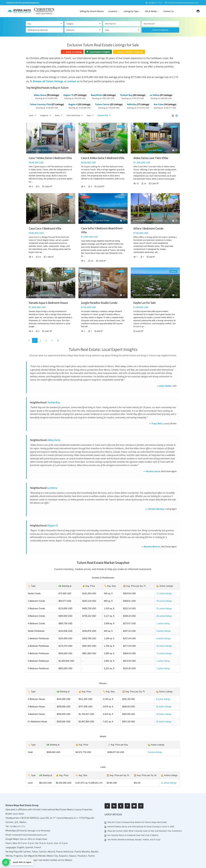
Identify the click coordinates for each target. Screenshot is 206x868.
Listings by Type (131, 11)
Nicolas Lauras (153, 470)
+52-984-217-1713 (17, 816)
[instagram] (141, 796)
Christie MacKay (156, 507)
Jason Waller (166, 384)
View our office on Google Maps (32, 829)
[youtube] (134, 796)
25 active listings (163, 707)
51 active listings (163, 606)
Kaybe (138, 293)
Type (107, 30)
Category (70, 24)
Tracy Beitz (157, 422)
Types (31, 114)
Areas (89, 114)
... (33, 180)
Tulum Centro (37, 219)
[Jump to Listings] (72, 52)
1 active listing (162, 620)
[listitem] (54, 96)
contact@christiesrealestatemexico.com (183, 3)
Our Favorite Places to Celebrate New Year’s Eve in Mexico (133, 824)
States (57, 114)
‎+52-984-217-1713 (155, 3)
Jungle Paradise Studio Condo (99, 301)
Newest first (103, 114)
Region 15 (53, 524)
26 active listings (163, 613)
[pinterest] (127, 796)
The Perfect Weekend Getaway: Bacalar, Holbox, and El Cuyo (134, 828)
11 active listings (168, 773)
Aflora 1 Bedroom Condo (148, 227)
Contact (199, 864)
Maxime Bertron (152, 545)
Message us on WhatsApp (36, 821)
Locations (113, 11)
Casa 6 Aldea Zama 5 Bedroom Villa (103, 156)
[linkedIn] (114, 796)
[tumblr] (121, 796)
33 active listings (163, 599)
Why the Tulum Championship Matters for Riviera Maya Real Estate (137, 812)
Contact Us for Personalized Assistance (23, 3)
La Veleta (34, 293)
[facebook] (107, 796)
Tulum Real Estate (73, 114)
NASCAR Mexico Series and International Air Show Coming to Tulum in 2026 (141, 816)
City (29, 24)
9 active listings (162, 692)
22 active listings (163, 641)
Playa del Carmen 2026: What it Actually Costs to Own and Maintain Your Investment (145, 820)
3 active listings (162, 627)
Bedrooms (71, 30)
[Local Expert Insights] (98, 52)
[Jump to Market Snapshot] (129, 52)
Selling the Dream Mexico (92, 11)
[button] (18, 862)
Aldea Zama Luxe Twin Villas (151, 156)
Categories (44, 114)
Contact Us (168, 11)
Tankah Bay (54, 401)
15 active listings (163, 648)
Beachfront (88, 219)
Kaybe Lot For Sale (145, 301)
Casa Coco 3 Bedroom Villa (45, 227)
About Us (174, 864)
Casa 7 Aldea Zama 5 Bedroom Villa (50, 156)
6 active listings (162, 634)
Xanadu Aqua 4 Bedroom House (48, 301)
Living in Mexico (186, 864)
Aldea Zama (36, 149)
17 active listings (163, 591)
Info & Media (151, 11)
